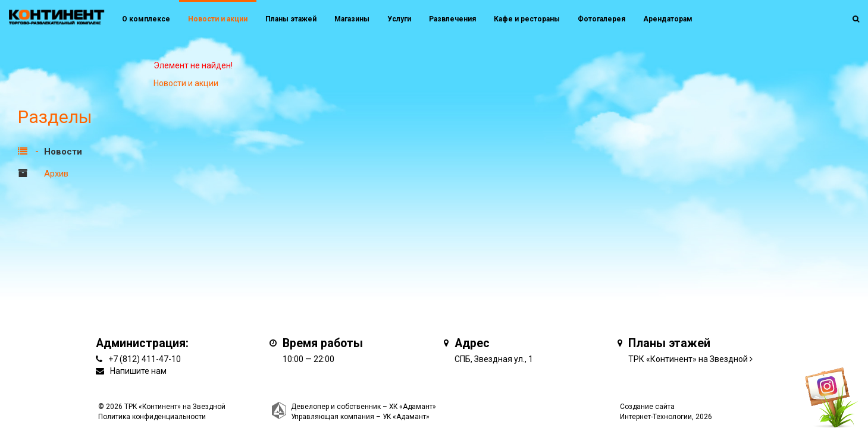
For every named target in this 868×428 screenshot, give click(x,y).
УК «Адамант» (406, 417)
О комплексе (146, 19)
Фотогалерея (601, 19)
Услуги (399, 19)
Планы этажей (291, 19)
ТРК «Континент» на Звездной (688, 359)
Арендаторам (668, 19)
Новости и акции (218, 19)
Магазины (352, 19)
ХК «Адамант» (413, 407)
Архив (56, 174)
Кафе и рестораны (527, 19)
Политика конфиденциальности (152, 417)
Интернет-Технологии (656, 417)
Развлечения (452, 19)
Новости (63, 152)
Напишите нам (138, 371)
